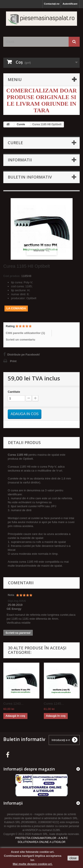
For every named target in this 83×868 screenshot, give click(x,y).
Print (13, 361)
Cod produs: (12, 276)
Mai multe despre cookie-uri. (33, 864)
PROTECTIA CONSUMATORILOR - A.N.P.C (41, 838)
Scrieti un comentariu (20, 340)
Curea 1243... (13, 703)
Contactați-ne (52, 4)
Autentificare (70, 4)
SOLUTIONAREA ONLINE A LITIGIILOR (41, 842)
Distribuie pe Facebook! (24, 355)
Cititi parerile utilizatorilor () (25, 333)
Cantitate (14, 392)
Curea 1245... (54, 703)
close (73, 858)
